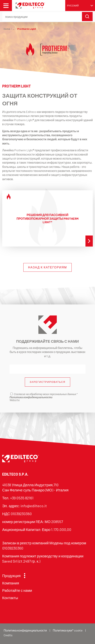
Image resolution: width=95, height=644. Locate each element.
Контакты (10, 598)
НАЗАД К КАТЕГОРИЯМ (48, 267)
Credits (8, 635)
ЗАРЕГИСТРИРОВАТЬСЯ (47, 382)
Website (15, 400)
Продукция (13, 576)
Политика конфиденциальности (25, 630)
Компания (11, 583)
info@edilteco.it (34, 506)
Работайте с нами (17, 590)
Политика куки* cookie (68, 630)
